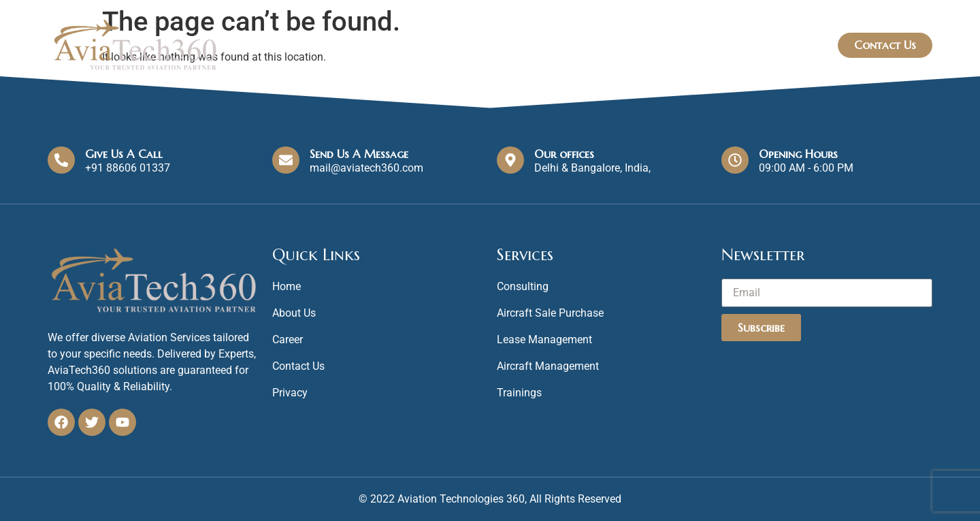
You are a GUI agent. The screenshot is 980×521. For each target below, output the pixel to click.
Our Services (662, 45)
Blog (744, 45)
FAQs (797, 45)
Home (569, 45)
